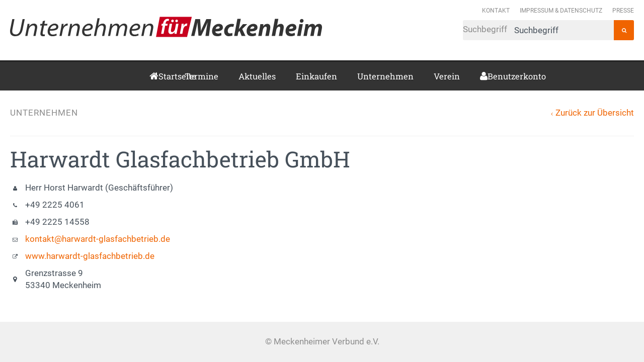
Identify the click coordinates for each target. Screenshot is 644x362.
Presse (623, 10)
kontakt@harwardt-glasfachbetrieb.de (98, 239)
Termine (202, 76)
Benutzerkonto (491, 76)
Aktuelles (257, 76)
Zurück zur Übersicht (595, 113)
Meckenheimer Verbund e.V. (166, 27)
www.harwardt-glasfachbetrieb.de (90, 256)
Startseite (162, 76)
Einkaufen (316, 76)
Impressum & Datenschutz (561, 10)
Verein (447, 76)
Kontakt (496, 10)
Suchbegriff (538, 30)
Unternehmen (385, 76)
